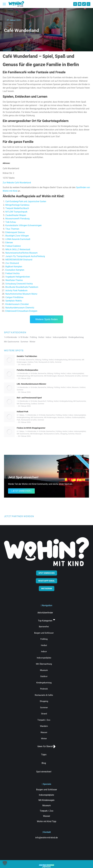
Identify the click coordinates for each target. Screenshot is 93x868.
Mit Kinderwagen (50, 376)
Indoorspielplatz (78, 373)
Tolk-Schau (11, 222)
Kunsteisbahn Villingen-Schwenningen (23, 225)
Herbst (51, 360)
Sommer (58, 362)
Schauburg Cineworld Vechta (19, 284)
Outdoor (30, 362)
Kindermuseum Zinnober (17, 304)
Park (36, 362)
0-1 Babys (21, 415)
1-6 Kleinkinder (22, 373)
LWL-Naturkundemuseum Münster (31, 384)
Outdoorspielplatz (78, 417)
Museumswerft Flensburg (17, 219)
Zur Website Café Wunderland (17, 183)
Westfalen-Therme (14, 280)
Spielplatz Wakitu (14, 301)
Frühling (45, 360)
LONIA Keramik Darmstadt (18, 239)
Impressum (47, 867)
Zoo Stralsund (12, 263)
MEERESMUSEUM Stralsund (19, 260)
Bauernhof (42, 401)
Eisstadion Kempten (15, 270)
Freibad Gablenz (13, 246)
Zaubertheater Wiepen (16, 215)
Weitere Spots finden (46, 319)
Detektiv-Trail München (27, 356)
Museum (61, 376)
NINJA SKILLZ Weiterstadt (18, 249)
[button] (5, 863)
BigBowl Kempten (14, 267)
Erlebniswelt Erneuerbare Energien (21, 311)
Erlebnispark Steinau (15, 232)
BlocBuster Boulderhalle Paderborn (22, 287)
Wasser (78, 434)
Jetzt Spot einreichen (46, 865)
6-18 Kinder (21, 360)
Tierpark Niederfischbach (17, 208)
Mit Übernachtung (23, 404)
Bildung (38, 360)
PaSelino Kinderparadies (27, 370)
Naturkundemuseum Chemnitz (20, 308)
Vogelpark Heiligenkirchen (18, 277)
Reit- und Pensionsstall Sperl (29, 398)
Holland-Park (22, 412)
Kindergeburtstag (61, 360)
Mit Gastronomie (75, 360)
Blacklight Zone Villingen (17, 236)
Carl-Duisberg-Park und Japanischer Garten (26, 201)
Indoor (69, 373)
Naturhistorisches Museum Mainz (21, 294)
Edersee (9, 243)
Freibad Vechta (12, 273)
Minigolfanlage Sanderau (17, 205)
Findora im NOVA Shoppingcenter (31, 428)
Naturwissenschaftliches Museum (21, 253)
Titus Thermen (12, 229)
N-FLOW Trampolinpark (16, 212)
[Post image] (9, 360)
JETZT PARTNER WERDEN (19, 516)
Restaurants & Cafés (46, 362)
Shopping (64, 434)
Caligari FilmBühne (14, 297)
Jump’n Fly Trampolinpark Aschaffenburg (25, 256)
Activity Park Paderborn (16, 291)
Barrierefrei (30, 360)
